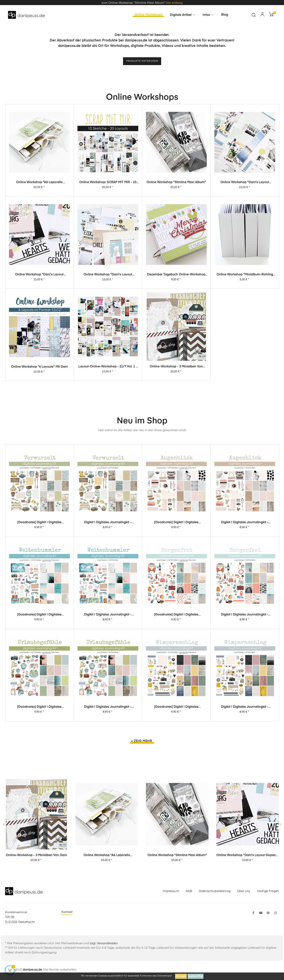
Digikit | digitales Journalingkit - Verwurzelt (108, 545)
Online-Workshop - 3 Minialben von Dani (36, 856)
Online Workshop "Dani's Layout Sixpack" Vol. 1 (108, 325)
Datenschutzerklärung (215, 892)
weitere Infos (195, 976)
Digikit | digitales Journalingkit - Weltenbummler (108, 666)
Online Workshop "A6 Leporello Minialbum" (39, 184)
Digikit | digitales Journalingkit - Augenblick (245, 557)
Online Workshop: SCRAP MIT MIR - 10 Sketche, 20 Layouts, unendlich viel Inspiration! (108, 184)
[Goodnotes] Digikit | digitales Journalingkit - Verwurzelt (39, 540)
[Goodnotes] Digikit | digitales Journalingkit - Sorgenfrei (176, 676)
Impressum (171, 892)
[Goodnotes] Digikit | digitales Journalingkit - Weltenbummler (39, 657)
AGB (189, 892)
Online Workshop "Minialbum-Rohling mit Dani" (245, 346)
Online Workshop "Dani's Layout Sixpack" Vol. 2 (39, 316)
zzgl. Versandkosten (104, 945)
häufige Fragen (268, 892)
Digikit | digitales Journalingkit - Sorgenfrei (245, 686)
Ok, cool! (181, 976)
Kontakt (67, 913)
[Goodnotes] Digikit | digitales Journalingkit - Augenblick (176, 550)
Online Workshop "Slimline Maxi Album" (176, 184)
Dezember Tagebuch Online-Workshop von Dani (176, 336)
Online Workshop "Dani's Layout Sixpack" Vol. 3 (245, 185)
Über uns (244, 892)
